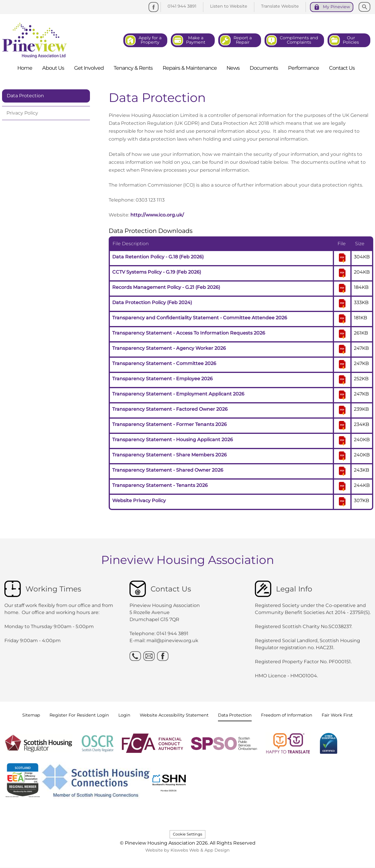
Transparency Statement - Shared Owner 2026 (168, 470)
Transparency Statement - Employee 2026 (162, 379)
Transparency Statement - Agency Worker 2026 (169, 348)
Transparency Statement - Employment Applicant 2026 (178, 394)
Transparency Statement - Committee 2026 (164, 363)
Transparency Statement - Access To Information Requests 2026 (189, 333)
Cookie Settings (187, 834)
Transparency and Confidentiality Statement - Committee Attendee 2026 (200, 318)
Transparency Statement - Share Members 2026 (169, 455)
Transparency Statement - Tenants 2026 (160, 485)
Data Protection (25, 96)
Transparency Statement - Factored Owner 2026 (170, 409)
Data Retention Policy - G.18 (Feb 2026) (158, 257)
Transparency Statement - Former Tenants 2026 (169, 424)
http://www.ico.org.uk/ (157, 215)
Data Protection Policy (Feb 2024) (152, 302)
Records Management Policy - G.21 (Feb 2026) (166, 287)
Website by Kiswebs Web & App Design (187, 850)
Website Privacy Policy (139, 500)
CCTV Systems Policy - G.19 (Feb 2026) (157, 272)
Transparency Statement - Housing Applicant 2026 (173, 440)
